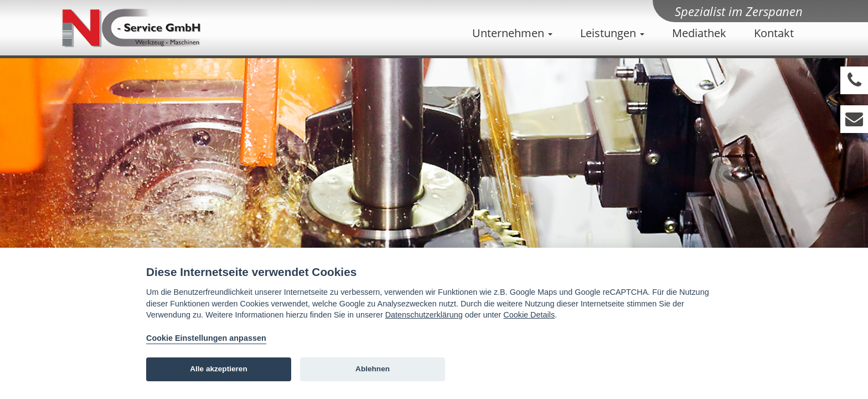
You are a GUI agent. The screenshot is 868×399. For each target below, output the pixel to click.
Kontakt (774, 33)
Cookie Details (529, 315)
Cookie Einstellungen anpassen (206, 338)
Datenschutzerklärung (424, 315)
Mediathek (699, 33)
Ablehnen (373, 369)
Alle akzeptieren (219, 369)
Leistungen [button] (612, 33)
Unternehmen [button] (512, 33)
